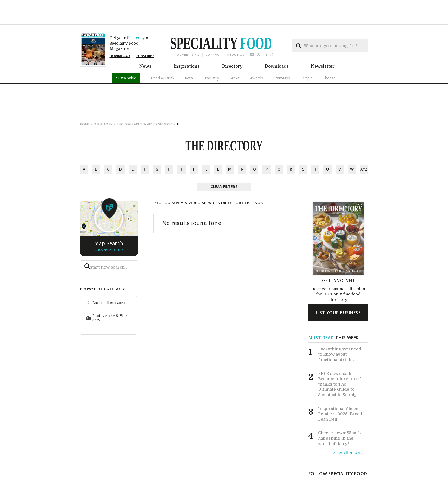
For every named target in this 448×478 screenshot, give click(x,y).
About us (236, 36)
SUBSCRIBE (145, 37)
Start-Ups (282, 59)
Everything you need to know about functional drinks (340, 335)
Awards (257, 59)
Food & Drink (163, 59)
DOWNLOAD (120, 37)
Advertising (189, 36)
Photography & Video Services (145, 105)
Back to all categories (110, 284)
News (145, 47)
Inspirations (187, 47)
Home (85, 105)
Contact (213, 36)
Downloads (277, 47)
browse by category (103, 270)
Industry (212, 59)
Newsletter (323, 47)
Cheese (329, 59)
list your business (338, 294)
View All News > (348, 434)
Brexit (234, 59)
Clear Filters (224, 167)
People (306, 59)
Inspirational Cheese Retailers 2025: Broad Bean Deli (340, 395)
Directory (232, 47)
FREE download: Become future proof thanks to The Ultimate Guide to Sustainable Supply (339, 365)
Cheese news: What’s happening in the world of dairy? (339, 419)
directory (103, 105)
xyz (364, 150)
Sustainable (126, 59)
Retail (190, 59)
